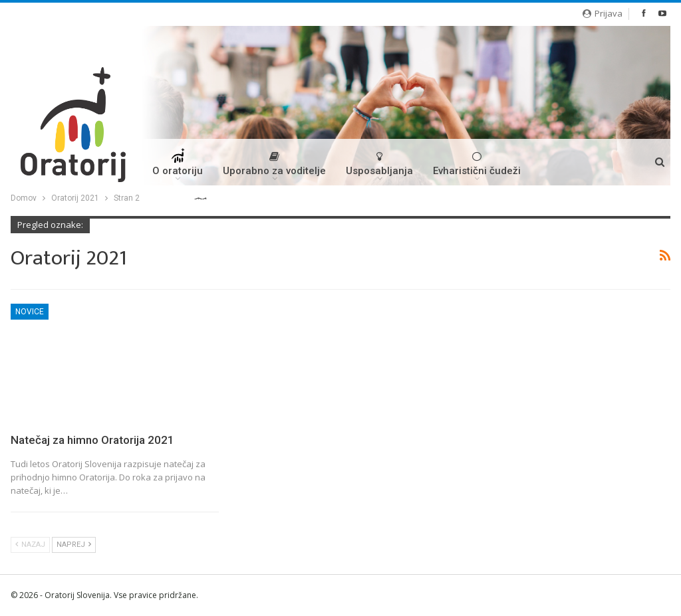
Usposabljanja (379, 164)
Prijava (603, 13)
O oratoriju (178, 167)
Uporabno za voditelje (274, 164)
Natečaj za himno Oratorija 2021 (92, 440)
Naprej (74, 545)
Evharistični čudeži (477, 164)
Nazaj (30, 545)
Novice (30, 312)
